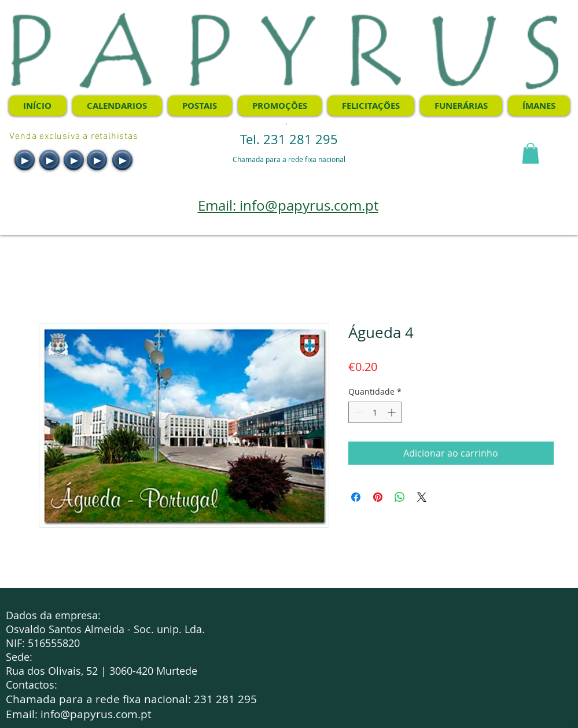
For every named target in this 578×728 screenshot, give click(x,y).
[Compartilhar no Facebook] (356, 497)
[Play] (25, 160)
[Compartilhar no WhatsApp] (400, 497)
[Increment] (393, 412)
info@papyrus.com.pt (96, 714)
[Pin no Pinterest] (378, 497)
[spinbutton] (375, 412)
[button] (531, 153)
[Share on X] (422, 497)
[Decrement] (357, 412)
